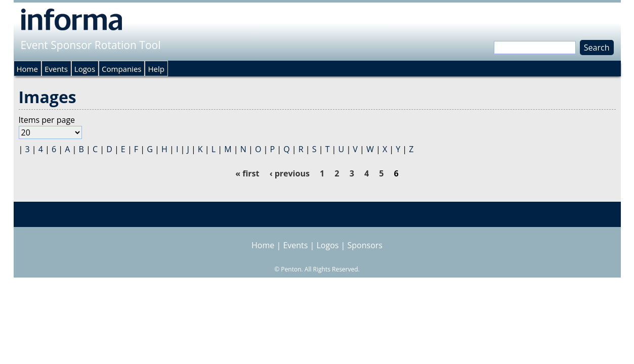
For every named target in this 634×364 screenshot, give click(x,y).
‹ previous (290, 173)
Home (27, 69)
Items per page (47, 120)
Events (56, 69)
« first (247, 173)
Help (156, 69)
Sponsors (365, 245)
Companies (121, 69)
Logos (85, 69)
